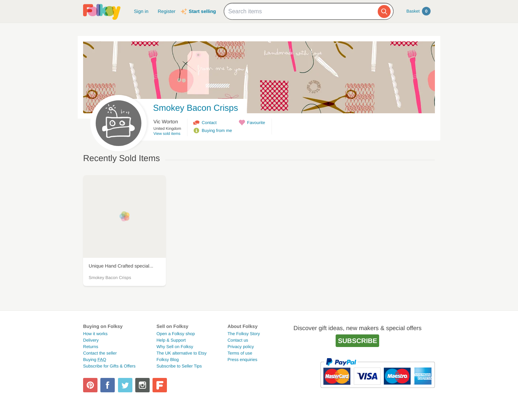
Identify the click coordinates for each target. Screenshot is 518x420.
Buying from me (217, 131)
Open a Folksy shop (176, 334)
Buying (95, 360)
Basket (419, 11)
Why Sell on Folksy (175, 347)
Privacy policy (240, 347)
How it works (95, 334)
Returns (91, 347)
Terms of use (240, 353)
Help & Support (171, 340)
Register (167, 11)
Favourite (256, 123)
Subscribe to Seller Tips (179, 366)
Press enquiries (242, 360)
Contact (209, 123)
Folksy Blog (168, 360)
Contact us (238, 340)
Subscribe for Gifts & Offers (109, 366)
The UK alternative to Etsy (181, 353)
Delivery (91, 340)
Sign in (141, 11)
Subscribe (357, 341)
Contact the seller (100, 353)
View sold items (167, 134)
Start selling (202, 11)
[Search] (384, 12)
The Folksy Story (244, 334)
